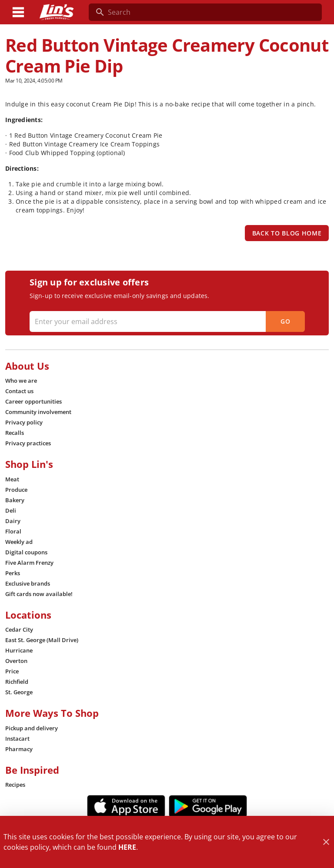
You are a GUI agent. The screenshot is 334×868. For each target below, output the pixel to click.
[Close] (326, 842)
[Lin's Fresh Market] (57, 12)
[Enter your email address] (166, 321)
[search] (211, 12)
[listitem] (21, 381)
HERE (127, 847)
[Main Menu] (18, 12)
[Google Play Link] (208, 806)
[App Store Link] (126, 806)
